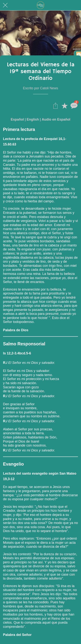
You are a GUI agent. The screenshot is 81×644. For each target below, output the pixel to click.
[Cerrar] (5, 5)
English (33, 119)
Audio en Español (56, 119)
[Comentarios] (73, 106)
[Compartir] (55, 106)
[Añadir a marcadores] (64, 106)
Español (17, 119)
